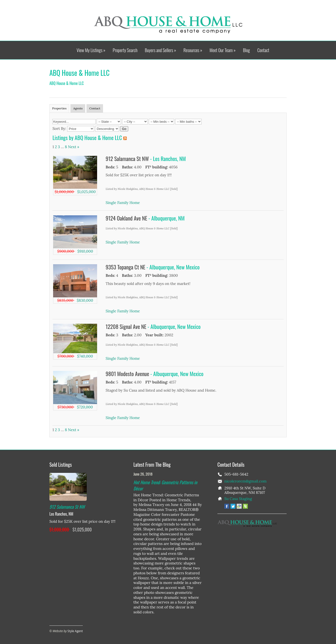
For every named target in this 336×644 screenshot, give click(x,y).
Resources (193, 50)
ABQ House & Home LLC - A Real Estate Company (168, 25)
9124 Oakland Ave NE (127, 218)
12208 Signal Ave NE (127, 326)
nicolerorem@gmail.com (245, 481)
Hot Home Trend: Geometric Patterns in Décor (165, 485)
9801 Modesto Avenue (128, 374)
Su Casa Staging (238, 499)
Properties (59, 108)
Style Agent (75, 631)
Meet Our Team (222, 50)
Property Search (125, 50)
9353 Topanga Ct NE (126, 267)
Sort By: (59, 129)
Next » (74, 147)
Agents (78, 108)
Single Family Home (123, 203)
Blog (246, 50)
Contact (263, 50)
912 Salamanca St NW (128, 159)
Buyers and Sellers (160, 50)
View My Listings (91, 50)
